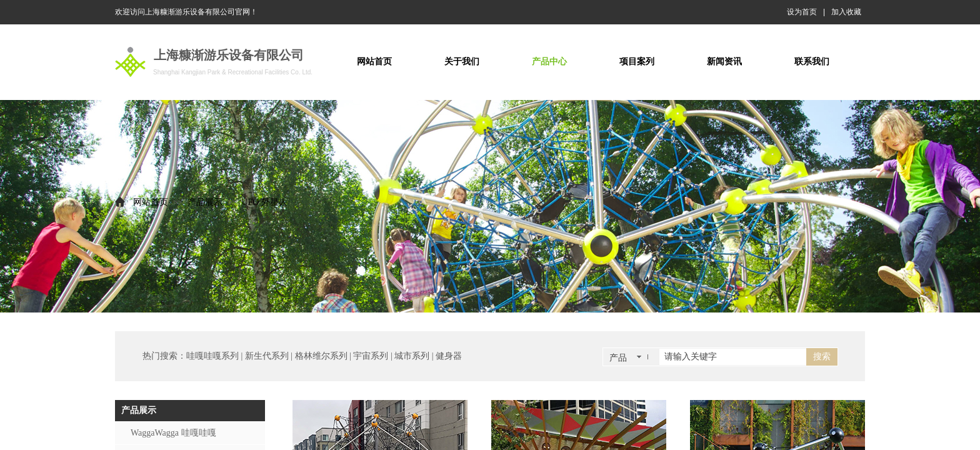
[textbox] (733, 357)
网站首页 (151, 202)
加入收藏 (846, 12)
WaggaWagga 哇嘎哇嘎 (173, 433)
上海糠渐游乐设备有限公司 (229, 55)
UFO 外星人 (264, 202)
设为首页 (802, 12)
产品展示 (205, 202)
